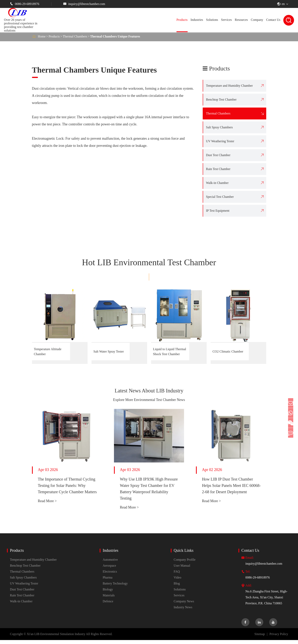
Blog (177, 587)
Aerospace (109, 570)
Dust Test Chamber (218, 155)
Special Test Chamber (220, 197)
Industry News (183, 611)
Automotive (110, 564)
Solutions (212, 20)
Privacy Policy (279, 638)
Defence (108, 605)
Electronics (110, 575)
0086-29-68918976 (25, 4)
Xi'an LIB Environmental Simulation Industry (56, 638)
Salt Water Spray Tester (107, 352)
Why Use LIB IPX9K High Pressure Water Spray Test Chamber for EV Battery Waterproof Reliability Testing (149, 493)
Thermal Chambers (75, 36)
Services (226, 20)
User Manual (182, 570)
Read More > (47, 505)
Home (42, 36)
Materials (109, 599)
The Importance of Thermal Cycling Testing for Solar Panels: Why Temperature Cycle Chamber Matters (67, 489)
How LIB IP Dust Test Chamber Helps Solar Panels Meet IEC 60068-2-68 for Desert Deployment (231, 489)
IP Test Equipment (218, 211)
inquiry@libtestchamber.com (84, 4)
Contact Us (273, 20)
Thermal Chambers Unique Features (115, 36)
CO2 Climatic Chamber (224, 352)
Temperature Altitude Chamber (51, 352)
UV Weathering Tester (220, 141)
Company (257, 20)
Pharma (108, 581)
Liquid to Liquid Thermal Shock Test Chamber (169, 352)
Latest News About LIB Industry (149, 393)
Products (182, 20)
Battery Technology (115, 587)
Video (177, 581)
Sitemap (260, 638)
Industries (197, 20)
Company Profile (185, 564)
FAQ (177, 575)
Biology (108, 593)
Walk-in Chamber (217, 183)
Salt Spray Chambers (219, 127)
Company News (184, 605)
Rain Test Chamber (218, 169)
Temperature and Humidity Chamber (230, 86)
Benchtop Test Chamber (221, 99)
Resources (241, 20)
